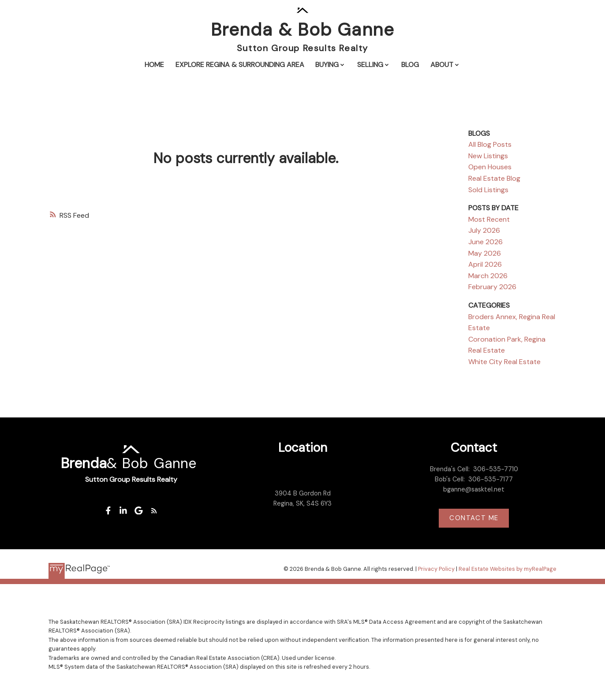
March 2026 (488, 276)
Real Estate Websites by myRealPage (508, 569)
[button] (108, 511)
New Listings (488, 156)
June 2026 (485, 242)
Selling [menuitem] (370, 65)
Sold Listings (488, 190)
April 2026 (485, 264)
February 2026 (492, 287)
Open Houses (490, 167)
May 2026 (485, 253)
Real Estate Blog (494, 178)
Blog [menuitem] (410, 65)
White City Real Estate (504, 362)
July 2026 (484, 230)
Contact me (474, 518)
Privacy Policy (436, 569)
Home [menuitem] (154, 65)
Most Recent (489, 219)
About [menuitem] (442, 65)
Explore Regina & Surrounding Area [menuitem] (240, 65)
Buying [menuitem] (327, 65)
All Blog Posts (490, 144)
